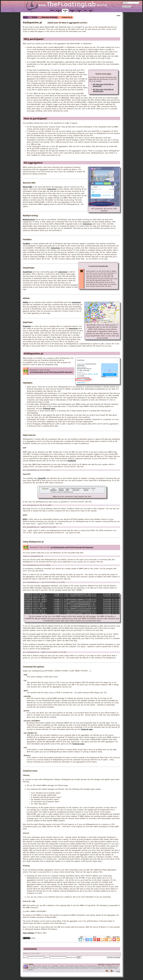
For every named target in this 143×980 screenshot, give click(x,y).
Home (52, 10)
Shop (85, 10)
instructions (52, 189)
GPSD (25, 520)
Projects (79, 10)
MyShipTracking (29, 220)
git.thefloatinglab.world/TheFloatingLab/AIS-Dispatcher (51, 372)
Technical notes (49, 409)
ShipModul (72, 461)
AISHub (26, 302)
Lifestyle (72, 10)
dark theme (126, 6)
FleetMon (26, 244)
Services (58, 10)
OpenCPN (42, 479)
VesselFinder (28, 272)
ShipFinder (27, 326)
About (91, 10)
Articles (65, 10)
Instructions (87, 224)
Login (118, 15)
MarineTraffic (28, 187)
